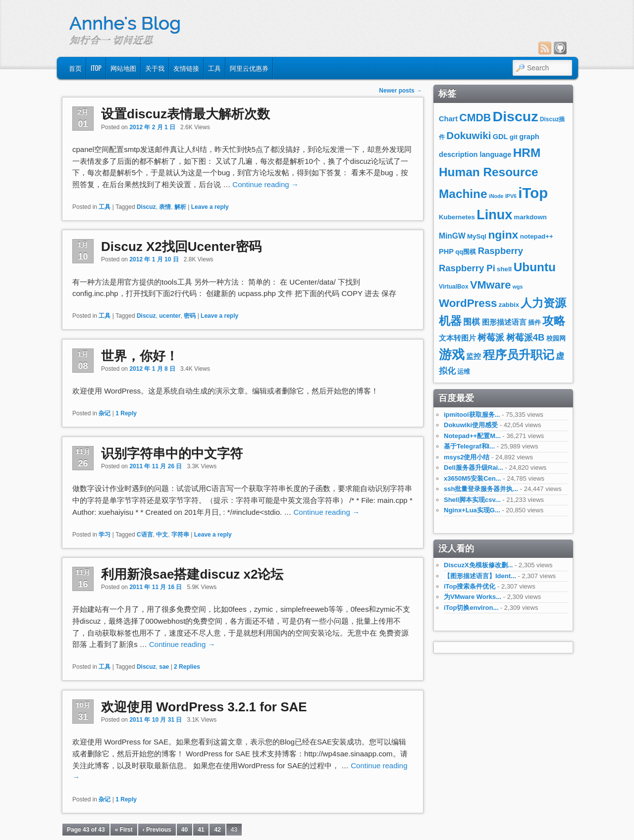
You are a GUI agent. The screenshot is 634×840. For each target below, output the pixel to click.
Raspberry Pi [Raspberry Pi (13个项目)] (467, 268)
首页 (75, 68)
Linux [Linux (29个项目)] (494, 215)
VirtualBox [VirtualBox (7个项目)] (454, 287)
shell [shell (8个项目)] (504, 269)
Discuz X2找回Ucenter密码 (181, 247)
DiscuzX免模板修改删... (478, 565)
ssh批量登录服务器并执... (481, 489)
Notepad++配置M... (472, 436)
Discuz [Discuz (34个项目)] (516, 116)
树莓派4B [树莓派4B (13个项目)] (526, 337)
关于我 (155, 68)
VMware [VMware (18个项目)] (490, 285)
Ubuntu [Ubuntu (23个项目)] (535, 267)
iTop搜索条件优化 (470, 586)
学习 (105, 535)
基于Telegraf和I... (469, 446)
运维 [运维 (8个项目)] (464, 371)
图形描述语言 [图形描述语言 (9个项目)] (504, 322)
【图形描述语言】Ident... (480, 576)
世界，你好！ (140, 356)
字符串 (180, 535)
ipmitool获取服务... (472, 415)
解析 (180, 207)
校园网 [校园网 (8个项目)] (556, 338)
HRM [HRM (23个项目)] (527, 153)
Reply (126, 413)
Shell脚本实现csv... (472, 500)
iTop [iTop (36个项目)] (533, 193)
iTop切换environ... (471, 608)
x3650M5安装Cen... (473, 478)
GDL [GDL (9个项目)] (501, 137)
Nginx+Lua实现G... (472, 510)
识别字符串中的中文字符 (172, 453)
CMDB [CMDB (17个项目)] (475, 118)
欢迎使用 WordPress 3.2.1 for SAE (204, 707)
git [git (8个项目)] (514, 137)
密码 (190, 316)
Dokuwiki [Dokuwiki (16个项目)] (469, 135)
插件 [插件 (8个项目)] (534, 322)
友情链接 (186, 68)
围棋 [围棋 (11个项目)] (472, 322)
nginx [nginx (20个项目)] (503, 235)
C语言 (145, 535)
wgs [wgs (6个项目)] (518, 287)
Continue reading (265, 184)
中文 (162, 535)
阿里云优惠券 (249, 68)
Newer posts (400, 91)
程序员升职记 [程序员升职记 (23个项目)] (519, 355)
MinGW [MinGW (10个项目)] (452, 236)
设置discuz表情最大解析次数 (185, 114)
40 (185, 830)
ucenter (170, 316)
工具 (214, 68)
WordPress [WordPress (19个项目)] (468, 303)
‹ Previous (157, 830)
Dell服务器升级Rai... (474, 468)
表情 (165, 207)
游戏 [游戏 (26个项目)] (452, 354)
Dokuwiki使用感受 (471, 425)
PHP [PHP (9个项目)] (446, 251)
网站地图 (123, 68)
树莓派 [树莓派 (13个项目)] (491, 337)
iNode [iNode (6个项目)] (496, 196)
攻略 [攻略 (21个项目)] (554, 321)
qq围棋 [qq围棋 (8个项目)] (466, 252)
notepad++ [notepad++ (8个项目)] (537, 236)
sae (164, 667)
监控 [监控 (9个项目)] (474, 356)
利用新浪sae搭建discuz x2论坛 (192, 574)
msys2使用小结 (467, 457)
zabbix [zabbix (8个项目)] (509, 305)
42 (217, 830)
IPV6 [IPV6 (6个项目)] (511, 196)
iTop (96, 68)
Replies (187, 667)
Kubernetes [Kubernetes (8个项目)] (457, 217)
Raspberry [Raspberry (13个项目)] (501, 251)
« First (124, 830)
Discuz (146, 207)
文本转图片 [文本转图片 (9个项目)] (457, 338)
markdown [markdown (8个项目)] (530, 217)
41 (201, 830)
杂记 (105, 413)
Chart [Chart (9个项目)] (448, 119)
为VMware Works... (473, 597)
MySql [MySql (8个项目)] (477, 236)
